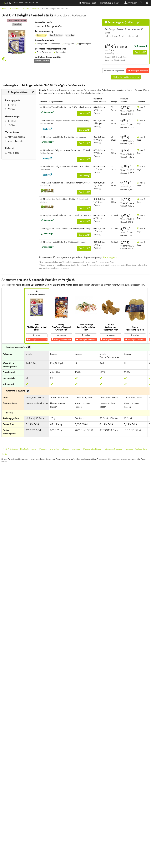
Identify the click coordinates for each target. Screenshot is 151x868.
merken (37, 335)
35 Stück (12, 109)
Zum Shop (140, 52)
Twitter (5, 454)
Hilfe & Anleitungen (10, 449)
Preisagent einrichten (37, 339)
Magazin (43, 449)
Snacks (26, 9)
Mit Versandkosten (16, 137)
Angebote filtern (17, 92)
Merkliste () (87, 3)
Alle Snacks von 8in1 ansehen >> (126, 77)
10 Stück (12, 105)
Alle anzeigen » (110, 257)
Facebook (129, 449)
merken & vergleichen (114, 71)
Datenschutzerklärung (92, 449)
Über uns (66, 449)
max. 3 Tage (14, 153)
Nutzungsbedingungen (113, 449)
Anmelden (131, 3)
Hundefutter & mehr (110, 3)
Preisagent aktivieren (138, 71)
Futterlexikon (54, 449)
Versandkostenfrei (16, 141)
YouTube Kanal (141, 449)
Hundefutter (15, 9)
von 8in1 (35, 9)
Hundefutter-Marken (29, 449)
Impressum (76, 449)
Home (4, 9)
